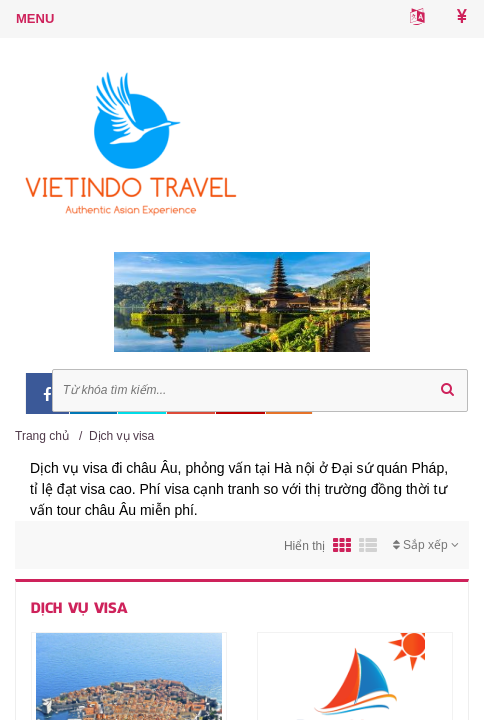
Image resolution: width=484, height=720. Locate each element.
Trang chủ (42, 436)
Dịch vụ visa (121, 436)
